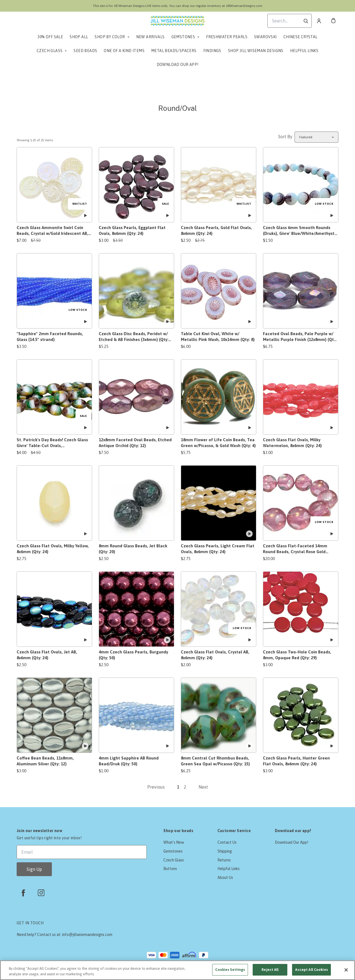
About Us (225, 878)
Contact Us (227, 842)
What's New (174, 842)
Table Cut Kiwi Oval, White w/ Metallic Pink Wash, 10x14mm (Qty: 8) (218, 337)
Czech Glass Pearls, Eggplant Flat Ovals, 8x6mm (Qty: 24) (132, 230)
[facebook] (23, 893)
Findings (212, 51)
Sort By (285, 137)
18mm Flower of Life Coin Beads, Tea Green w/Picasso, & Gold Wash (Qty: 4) (218, 443)
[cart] (333, 21)
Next (203, 787)
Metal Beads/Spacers (174, 51)
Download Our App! (178, 65)
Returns (224, 860)
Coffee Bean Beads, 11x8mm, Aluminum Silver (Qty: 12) (45, 761)
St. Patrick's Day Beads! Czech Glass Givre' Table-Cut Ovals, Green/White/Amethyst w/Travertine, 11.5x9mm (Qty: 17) (54, 443)
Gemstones (183, 37)
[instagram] (41, 893)
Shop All (79, 37)
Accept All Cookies (311, 970)
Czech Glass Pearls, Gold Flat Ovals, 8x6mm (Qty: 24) (216, 230)
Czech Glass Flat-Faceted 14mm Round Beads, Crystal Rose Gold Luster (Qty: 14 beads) (295, 549)
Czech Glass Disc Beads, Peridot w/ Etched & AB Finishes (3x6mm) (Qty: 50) (134, 337)
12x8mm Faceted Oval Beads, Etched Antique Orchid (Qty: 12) (135, 443)
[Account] (319, 21)
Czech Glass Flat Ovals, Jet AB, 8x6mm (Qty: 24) (47, 655)
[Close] (346, 970)
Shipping (225, 851)
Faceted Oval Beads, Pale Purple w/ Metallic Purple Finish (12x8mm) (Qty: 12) (300, 337)
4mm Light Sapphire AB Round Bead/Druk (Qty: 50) (129, 761)
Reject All (270, 970)
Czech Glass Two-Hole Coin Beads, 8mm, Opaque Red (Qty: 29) (297, 655)
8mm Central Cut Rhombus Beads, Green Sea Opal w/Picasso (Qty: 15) (215, 761)
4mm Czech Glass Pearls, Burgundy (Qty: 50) (133, 655)
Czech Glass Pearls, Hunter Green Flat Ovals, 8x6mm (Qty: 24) (296, 761)
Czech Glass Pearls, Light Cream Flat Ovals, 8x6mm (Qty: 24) (218, 549)
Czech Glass (50, 51)
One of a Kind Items (124, 51)
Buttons (170, 869)
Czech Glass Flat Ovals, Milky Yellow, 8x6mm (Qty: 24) (53, 549)
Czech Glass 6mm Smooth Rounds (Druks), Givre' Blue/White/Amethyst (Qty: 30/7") (299, 231)
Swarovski (265, 37)
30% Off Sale (50, 37)
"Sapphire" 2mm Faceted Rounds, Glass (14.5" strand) (50, 337)
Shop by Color (110, 37)
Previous (156, 787)
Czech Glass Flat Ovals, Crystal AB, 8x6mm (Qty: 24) (215, 655)
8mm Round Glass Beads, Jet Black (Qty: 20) (133, 549)
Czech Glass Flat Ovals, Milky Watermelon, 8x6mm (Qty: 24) (292, 443)
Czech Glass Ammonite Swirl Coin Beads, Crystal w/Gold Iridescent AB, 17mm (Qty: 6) (52, 231)
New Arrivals (150, 37)
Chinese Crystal (301, 37)
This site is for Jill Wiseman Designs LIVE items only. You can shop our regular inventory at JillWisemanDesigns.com (178, 6)
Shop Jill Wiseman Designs (256, 51)
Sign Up (34, 869)
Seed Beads (85, 51)
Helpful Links (304, 51)
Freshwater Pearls (227, 37)
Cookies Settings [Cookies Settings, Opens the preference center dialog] (230, 970)
